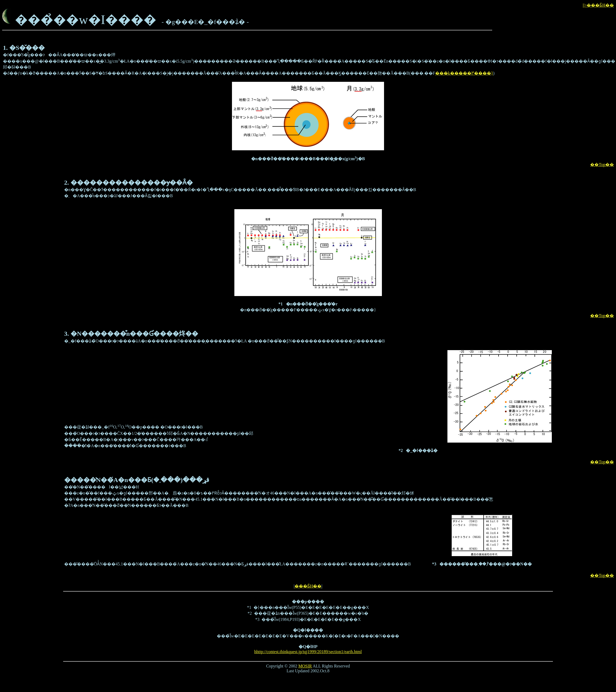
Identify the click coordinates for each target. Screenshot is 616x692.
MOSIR (305, 666)
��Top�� (602, 165)
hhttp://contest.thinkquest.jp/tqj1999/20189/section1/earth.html (308, 652)
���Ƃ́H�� (308, 586)
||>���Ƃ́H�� (598, 5)
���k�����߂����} (464, 73)
